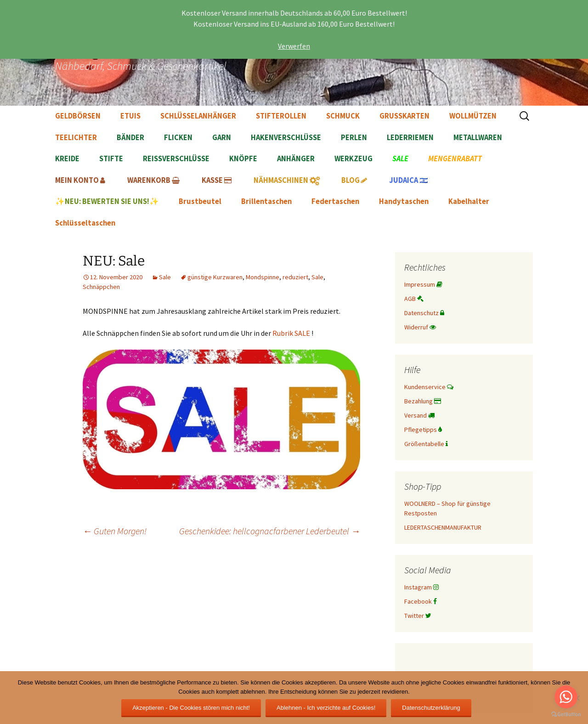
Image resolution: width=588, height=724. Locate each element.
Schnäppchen (101, 287)
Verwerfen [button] (294, 46)
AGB (414, 299)
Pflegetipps (423, 430)
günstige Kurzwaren (215, 277)
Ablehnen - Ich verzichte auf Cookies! (326, 708)
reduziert (295, 277)
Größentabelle (426, 444)
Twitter (418, 616)
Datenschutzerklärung (431, 708)
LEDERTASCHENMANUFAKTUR (443, 527)
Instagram (421, 587)
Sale (165, 277)
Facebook (421, 601)
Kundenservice (429, 387)
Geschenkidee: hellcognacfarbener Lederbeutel (270, 531)
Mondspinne (263, 277)
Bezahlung (423, 401)
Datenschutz (424, 313)
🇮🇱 (409, 180)
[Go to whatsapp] (566, 697)
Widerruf (420, 327)
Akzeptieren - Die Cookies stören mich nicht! (191, 708)
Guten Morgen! (115, 531)
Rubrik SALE (291, 333)
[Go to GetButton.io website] (566, 715)
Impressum (423, 284)
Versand (419, 415)
